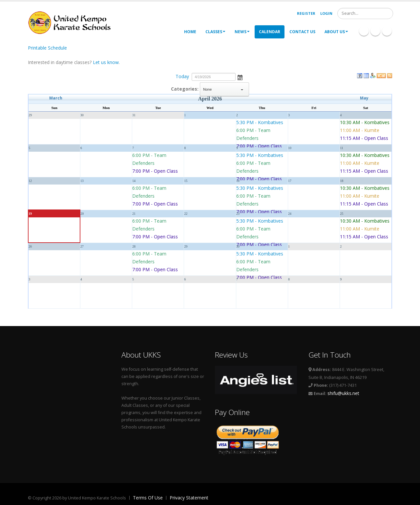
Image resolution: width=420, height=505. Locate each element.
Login (326, 13)
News (242, 32)
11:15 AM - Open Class (364, 138)
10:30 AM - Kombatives (365, 122)
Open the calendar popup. (240, 77)
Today (182, 76)
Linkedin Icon (375, 31)
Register (306, 13)
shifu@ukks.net (343, 393)
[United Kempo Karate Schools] (74, 22)
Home (190, 32)
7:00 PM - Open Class (259, 146)
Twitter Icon (387, 31)
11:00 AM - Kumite (360, 130)
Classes (215, 32)
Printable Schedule (47, 48)
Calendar (270, 32)
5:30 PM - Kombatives (260, 122)
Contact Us (302, 32)
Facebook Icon (364, 31)
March (56, 98)
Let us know (106, 62)
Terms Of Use (148, 498)
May (364, 98)
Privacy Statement (189, 498)
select (242, 89)
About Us (336, 32)
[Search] (365, 13)
